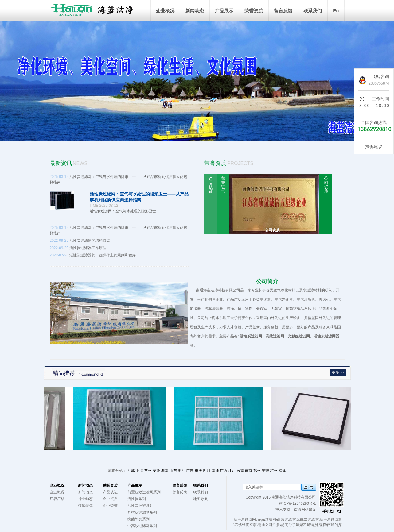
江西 (232, 471)
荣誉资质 (254, 11)
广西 (224, 471)
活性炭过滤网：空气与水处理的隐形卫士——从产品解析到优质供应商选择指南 (119, 199)
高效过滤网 (275, 336)
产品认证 (110, 492)
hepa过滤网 (266, 519)
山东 (173, 471)
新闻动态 (195, 11)
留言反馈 (283, 11)
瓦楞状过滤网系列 (142, 512)
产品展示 (224, 11)
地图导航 (201, 499)
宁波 (266, 471)
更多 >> (338, 372)
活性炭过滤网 (251, 336)
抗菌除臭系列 (138, 519)
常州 (148, 471)
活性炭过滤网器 (326, 336)
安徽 (156, 471)
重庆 (198, 471)
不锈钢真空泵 (246, 525)
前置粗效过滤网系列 (144, 492)
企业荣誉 (110, 506)
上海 (139, 471)
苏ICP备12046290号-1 (297, 503)
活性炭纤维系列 (140, 506)
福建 (282, 471)
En (336, 11)
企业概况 (165, 11)
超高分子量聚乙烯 (296, 525)
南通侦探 (334, 525)
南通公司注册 (269, 525)
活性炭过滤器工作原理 (78, 248)
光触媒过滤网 (299, 336)
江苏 (131, 471)
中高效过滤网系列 (142, 526)
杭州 (274, 471)
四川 (207, 471)
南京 (249, 471)
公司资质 (272, 230)
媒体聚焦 (85, 506)
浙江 (181, 471)
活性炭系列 (137, 499)
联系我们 (313, 11)
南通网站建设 (305, 510)
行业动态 (85, 499)
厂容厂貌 (57, 499)
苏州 (257, 471)
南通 (215, 471)
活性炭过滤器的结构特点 (80, 241)
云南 (240, 471)
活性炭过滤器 (331, 519)
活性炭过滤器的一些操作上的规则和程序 (119, 260)
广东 (190, 471)
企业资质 (110, 499)
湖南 (165, 471)
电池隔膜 (319, 525)
